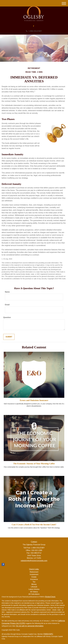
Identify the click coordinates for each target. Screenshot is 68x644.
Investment (34, 574)
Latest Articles (34, 589)
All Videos (34, 592)
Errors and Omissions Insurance (34, 400)
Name (7, 292)
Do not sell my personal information (30, 626)
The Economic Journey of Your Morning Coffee (34, 464)
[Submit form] (9, 337)
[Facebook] (34, 26)
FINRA (46, 634)
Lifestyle (34, 587)
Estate (34, 577)
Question (7, 317)
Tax (34, 582)
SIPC (51, 634)
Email (7, 305)
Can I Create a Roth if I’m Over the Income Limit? (34, 525)
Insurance (34, 579)
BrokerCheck (50, 597)
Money (34, 584)
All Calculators (34, 594)
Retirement (34, 572)
